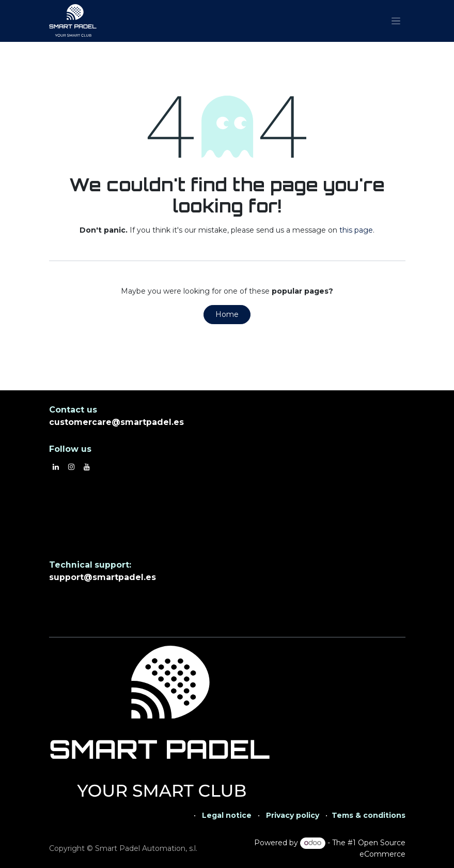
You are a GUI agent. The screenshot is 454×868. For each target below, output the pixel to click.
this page (356, 230)
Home (227, 314)
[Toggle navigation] (396, 21)
